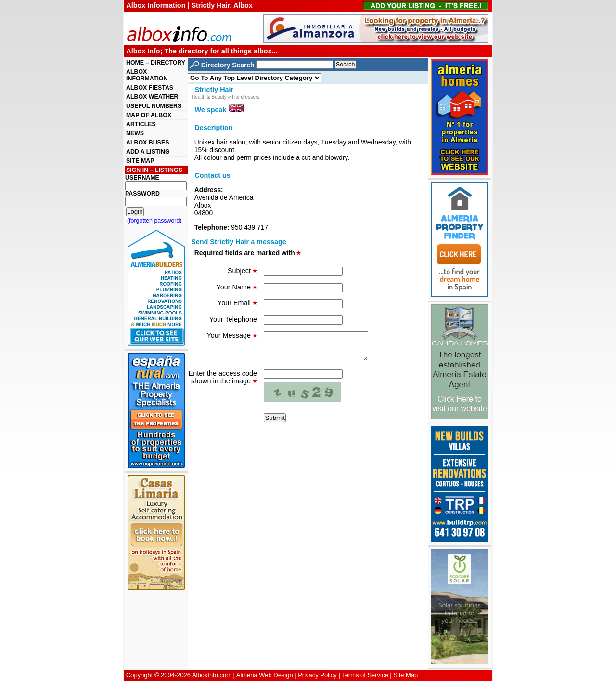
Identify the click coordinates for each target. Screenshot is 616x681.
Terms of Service (365, 675)
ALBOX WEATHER (152, 97)
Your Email (237, 303)
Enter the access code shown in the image (223, 383)
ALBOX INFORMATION (147, 75)
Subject (242, 271)
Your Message (232, 335)
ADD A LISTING (148, 152)
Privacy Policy (317, 675)
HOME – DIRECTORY (156, 63)
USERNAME (142, 178)
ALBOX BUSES (148, 143)
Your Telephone (233, 319)
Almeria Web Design (265, 675)
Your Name (237, 287)
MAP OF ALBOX (149, 115)
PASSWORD (142, 194)
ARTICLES (141, 124)
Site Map (405, 675)
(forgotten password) (154, 221)
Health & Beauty (209, 97)
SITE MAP (140, 161)
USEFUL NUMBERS (154, 106)
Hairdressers (246, 97)
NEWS (135, 133)
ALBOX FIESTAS (150, 88)
